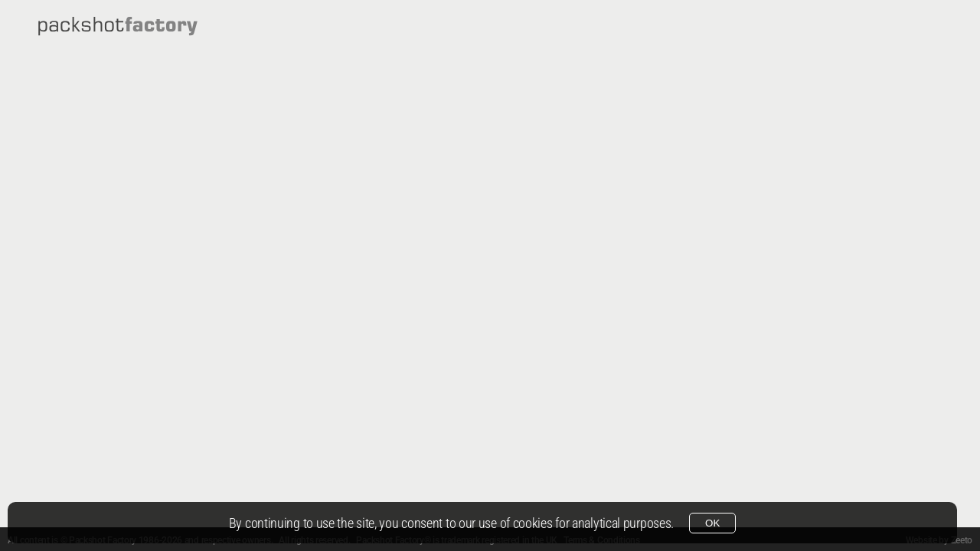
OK (712, 523)
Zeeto (962, 540)
